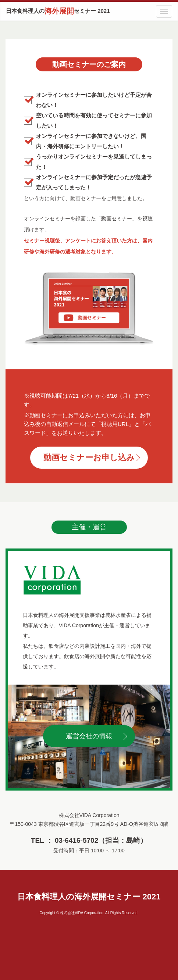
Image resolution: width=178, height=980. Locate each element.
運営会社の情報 (89, 736)
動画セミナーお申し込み (89, 457)
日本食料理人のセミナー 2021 (58, 11)
